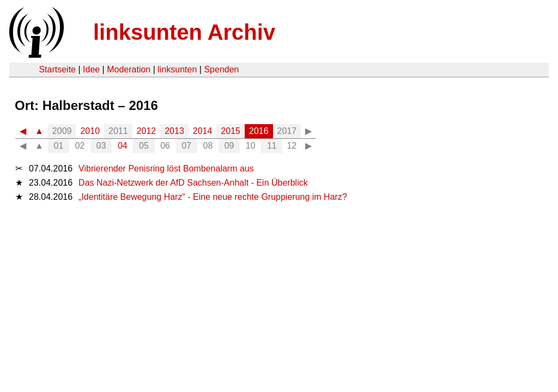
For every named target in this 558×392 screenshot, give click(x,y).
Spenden (221, 69)
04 (123, 146)
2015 (231, 131)
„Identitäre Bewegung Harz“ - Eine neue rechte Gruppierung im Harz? (213, 197)
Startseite (57, 69)
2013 (174, 131)
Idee (91, 69)
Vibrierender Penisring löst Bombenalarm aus (166, 169)
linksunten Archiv (184, 32)
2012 (147, 131)
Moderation (129, 69)
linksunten (177, 69)
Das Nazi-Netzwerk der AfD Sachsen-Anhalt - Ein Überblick (193, 183)
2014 (203, 131)
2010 (90, 131)
